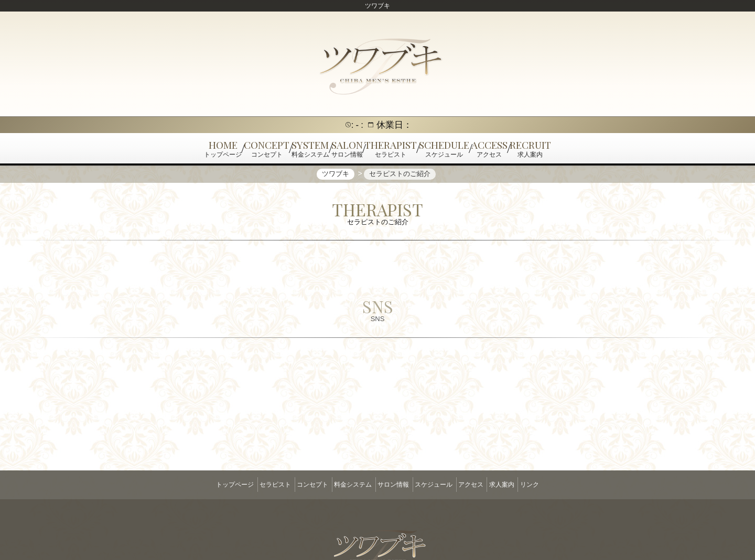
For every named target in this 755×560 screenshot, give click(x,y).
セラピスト (250, 485)
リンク (564, 485)
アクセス (488, 485)
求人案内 (527, 485)
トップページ (201, 485)
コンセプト (295, 485)
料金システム (344, 485)
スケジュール (442, 485)
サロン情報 (393, 485)
